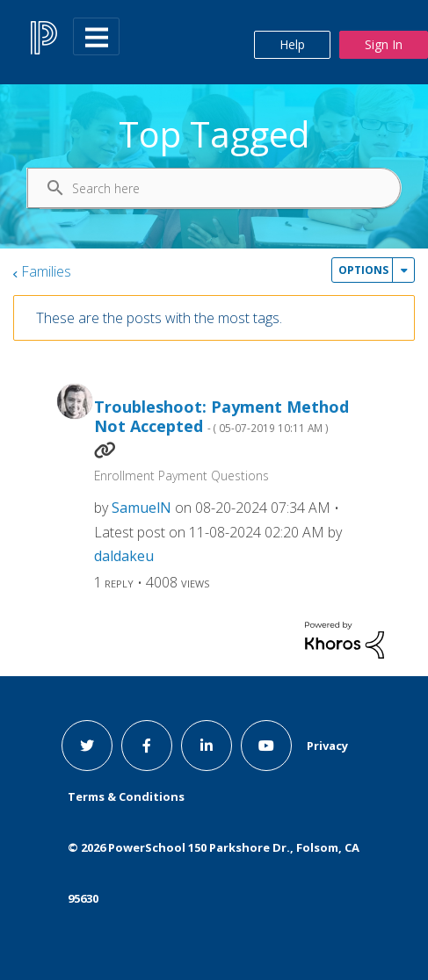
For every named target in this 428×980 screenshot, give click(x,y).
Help (292, 44)
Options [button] (363, 270)
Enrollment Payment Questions (181, 476)
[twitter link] (87, 746)
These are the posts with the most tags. (159, 318)
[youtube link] (266, 746)
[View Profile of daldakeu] (124, 556)
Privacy (327, 746)
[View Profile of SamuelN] (141, 508)
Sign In (384, 44)
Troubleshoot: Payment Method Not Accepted (221, 417)
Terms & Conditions (126, 796)
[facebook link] (147, 746)
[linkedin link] (207, 746)
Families (46, 271)
